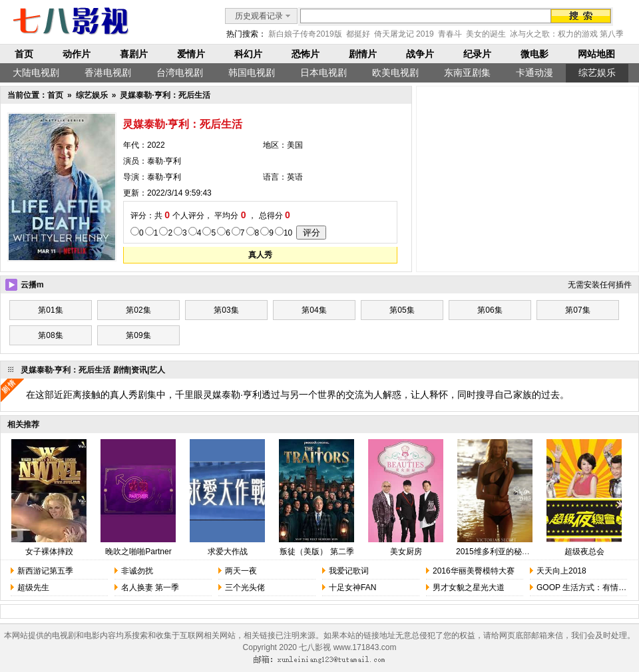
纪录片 (477, 54)
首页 (24, 54)
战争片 (420, 54)
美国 (295, 145)
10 (288, 233)
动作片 (77, 54)
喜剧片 (134, 54)
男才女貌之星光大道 (469, 588)
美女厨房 (406, 552)
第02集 (138, 310)
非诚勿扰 (137, 571)
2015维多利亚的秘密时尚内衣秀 (513, 552)
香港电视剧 (108, 73)
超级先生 (33, 588)
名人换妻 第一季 (150, 588)
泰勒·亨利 (164, 161)
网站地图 (596, 54)
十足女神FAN (352, 588)
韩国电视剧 (252, 73)
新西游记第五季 (45, 571)
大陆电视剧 (36, 73)
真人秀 (260, 255)
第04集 (314, 310)
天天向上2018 (561, 571)
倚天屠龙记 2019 (404, 34)
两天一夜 (241, 571)
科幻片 (248, 54)
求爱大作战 (228, 552)
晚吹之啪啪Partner (138, 552)
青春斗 (450, 34)
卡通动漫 (534, 73)
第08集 (50, 335)
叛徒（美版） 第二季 (317, 552)
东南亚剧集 (467, 73)
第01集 (50, 310)
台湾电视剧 (180, 73)
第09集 (138, 335)
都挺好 (358, 34)
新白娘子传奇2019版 (305, 34)
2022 (156, 145)
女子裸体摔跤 (49, 552)
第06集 (490, 310)
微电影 (534, 54)
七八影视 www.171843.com (347, 647)
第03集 (226, 310)
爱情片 (191, 54)
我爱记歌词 (349, 571)
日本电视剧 (323, 73)
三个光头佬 (245, 588)
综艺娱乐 (597, 73)
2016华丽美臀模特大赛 (474, 571)
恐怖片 (306, 54)
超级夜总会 (584, 552)
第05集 (402, 310)
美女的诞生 (486, 34)
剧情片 (363, 54)
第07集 (577, 310)
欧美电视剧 (395, 73)
